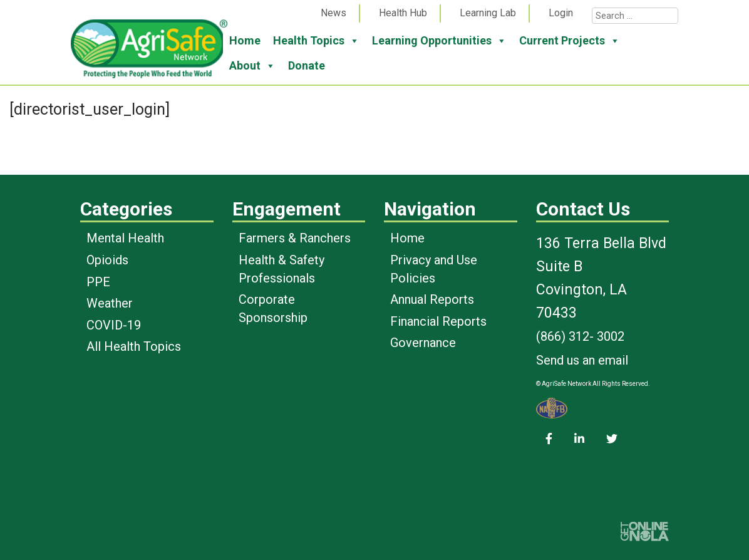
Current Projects (570, 41)
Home (245, 40)
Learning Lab (488, 13)
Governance (423, 343)
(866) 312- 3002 (580, 336)
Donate (307, 65)
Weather (110, 303)
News (333, 13)
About (252, 66)
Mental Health (125, 238)
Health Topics (316, 41)
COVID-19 (114, 325)
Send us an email (582, 360)
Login (561, 13)
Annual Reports (432, 299)
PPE (98, 282)
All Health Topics (134, 346)
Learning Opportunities (439, 41)
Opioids (107, 260)
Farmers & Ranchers (295, 238)
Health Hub (403, 13)
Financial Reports (438, 321)
